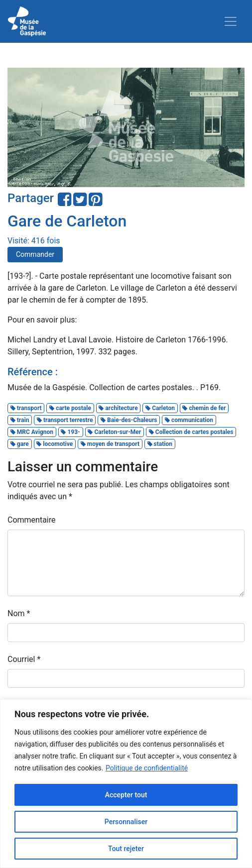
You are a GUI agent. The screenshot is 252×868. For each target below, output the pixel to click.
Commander (35, 254)
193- (70, 432)
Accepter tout (126, 795)
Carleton (160, 408)
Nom (19, 613)
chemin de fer (204, 408)
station (160, 444)
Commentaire (32, 520)
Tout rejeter (126, 849)
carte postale (70, 408)
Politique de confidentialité (147, 768)
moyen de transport (110, 444)
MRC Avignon (32, 432)
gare (20, 444)
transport (26, 408)
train (20, 420)
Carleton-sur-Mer (114, 432)
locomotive (55, 444)
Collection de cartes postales (191, 432)
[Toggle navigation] (231, 21)
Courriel (24, 659)
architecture (118, 408)
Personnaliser (126, 822)
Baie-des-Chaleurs (129, 420)
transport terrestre (65, 420)
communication (189, 420)
